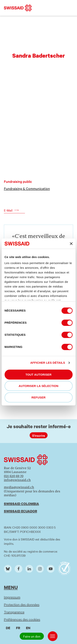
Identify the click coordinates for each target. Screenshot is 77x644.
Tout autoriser (39, 375)
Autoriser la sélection (39, 386)
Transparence (14, 612)
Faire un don (32, 636)
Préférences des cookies (22, 619)
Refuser (38, 397)
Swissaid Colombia (21, 504)
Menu (11, 587)
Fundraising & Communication (27, 188)
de (8, 628)
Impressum (12, 597)
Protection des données (22, 604)
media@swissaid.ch (19, 487)
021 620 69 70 (14, 476)
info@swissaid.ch (17, 480)
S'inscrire (38, 435)
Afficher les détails (48, 363)
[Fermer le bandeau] (71, 244)
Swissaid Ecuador (20, 511)
